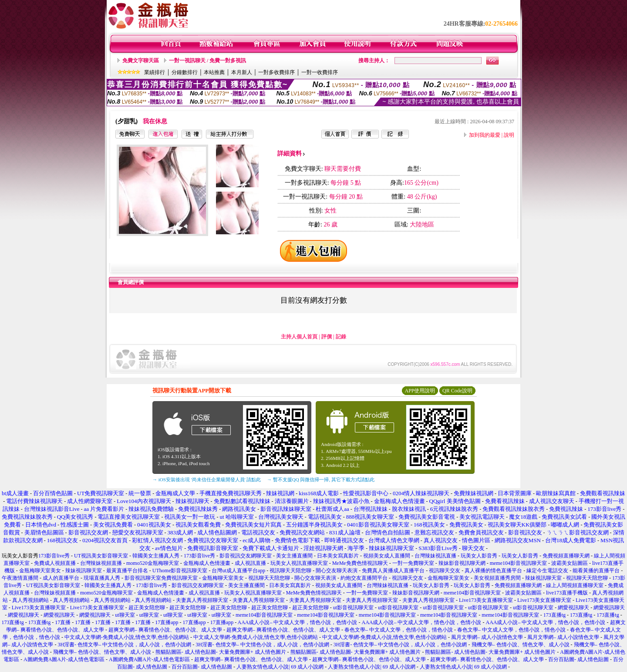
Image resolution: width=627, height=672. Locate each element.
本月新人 (242, 72)
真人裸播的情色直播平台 (493, 571)
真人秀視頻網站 (30, 600)
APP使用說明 (420, 391)
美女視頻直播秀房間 (497, 578)
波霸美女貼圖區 (570, 563)
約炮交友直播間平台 (364, 578)
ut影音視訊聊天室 (353, 608)
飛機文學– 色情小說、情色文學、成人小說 (521, 645)
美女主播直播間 (294, 556)
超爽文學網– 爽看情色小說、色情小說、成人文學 (165, 630)
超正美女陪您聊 (147, 608)
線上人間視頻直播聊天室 (575, 585)
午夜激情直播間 (20, 578)
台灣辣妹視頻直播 (101, 563)
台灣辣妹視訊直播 (435, 556)
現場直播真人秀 (102, 578)
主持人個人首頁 (299, 337)
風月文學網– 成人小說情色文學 (487, 637)
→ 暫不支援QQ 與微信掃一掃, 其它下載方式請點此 (321, 480)
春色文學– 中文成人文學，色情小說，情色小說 (399, 630)
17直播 (63, 622)
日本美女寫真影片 (338, 556)
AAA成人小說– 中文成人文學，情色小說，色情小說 (298, 622)
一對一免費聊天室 (413, 563)
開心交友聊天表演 (337, 571)
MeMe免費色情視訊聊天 (360, 563)
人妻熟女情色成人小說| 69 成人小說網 (280, 667)
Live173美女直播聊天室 (486, 600)
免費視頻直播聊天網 (566, 556)
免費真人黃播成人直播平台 (393, 571)
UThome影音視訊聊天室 (180, 571)
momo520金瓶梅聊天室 (153, 563)
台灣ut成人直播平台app (238, 571)
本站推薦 (214, 72)
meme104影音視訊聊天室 (518, 563)
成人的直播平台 (61, 578)
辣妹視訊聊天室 (84, 571)
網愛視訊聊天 (573, 608)
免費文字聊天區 (141, 61)
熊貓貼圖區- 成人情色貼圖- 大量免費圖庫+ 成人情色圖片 (221, 652)
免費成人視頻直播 (55, 563)
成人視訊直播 (250, 563)
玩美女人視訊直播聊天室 (299, 563)
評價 (327, 337)
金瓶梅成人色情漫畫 (207, 563)
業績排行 (155, 72)
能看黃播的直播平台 (596, 571)
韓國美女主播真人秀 (156, 556)
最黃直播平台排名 (127, 571)
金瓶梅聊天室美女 (40, 571)
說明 (509, 135)
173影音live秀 (54, 556)
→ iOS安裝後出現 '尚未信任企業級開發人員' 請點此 (207, 480)
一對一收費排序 (320, 72)
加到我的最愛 (485, 135)
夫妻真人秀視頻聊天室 (202, 600)
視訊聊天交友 (445, 571)
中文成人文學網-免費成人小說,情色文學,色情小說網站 (127, 637)
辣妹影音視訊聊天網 (462, 563)
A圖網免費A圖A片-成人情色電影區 (64, 659)
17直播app (167, 622)
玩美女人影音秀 (479, 556)
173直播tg (555, 615)
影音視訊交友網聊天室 (246, 556)
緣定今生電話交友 (547, 571)
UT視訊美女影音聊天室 (101, 556)
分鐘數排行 (185, 72)
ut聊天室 (125, 615)
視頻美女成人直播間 (387, 556)
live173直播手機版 (567, 593)
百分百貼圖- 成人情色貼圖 (578, 659)
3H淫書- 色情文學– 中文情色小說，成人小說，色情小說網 (124, 645)
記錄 (341, 337)
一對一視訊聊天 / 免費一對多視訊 (207, 61)
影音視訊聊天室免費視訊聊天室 (161, 578)
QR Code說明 (457, 391)
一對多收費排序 (276, 72)
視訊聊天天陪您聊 (290, 571)
